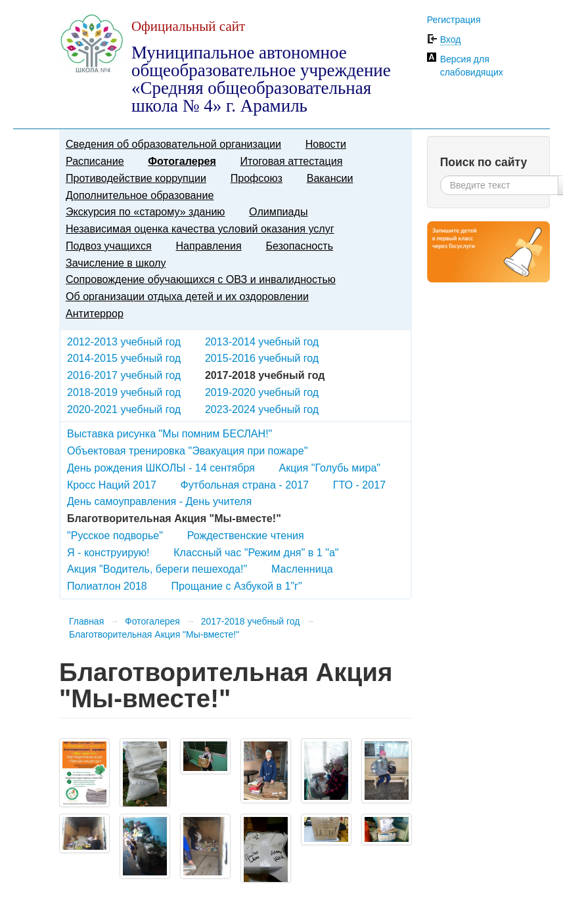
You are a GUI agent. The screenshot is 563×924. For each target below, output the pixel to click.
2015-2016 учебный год (262, 358)
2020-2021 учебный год (124, 409)
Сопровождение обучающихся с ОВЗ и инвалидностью (201, 279)
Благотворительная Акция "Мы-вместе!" (154, 634)
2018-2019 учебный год (124, 392)
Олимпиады (278, 211)
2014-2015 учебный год (124, 358)
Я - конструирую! (108, 552)
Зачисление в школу (116, 263)
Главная (86, 621)
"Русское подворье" (115, 535)
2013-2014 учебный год (262, 341)
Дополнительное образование (140, 195)
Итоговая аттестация (292, 161)
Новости (326, 144)
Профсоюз (257, 178)
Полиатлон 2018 (107, 586)
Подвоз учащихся (109, 246)
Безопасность (299, 246)
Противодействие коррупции (136, 178)
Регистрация (454, 20)
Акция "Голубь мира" (330, 468)
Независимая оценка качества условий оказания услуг (200, 229)
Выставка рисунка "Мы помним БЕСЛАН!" (169, 433)
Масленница (302, 569)
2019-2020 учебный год (262, 392)
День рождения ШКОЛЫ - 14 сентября (161, 468)
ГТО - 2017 (359, 485)
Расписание (95, 161)
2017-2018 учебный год (251, 621)
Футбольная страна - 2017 (245, 485)
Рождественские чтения (246, 535)
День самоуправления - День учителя (159, 501)
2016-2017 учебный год (124, 375)
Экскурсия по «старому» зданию (145, 211)
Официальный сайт (188, 26)
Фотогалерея (182, 161)
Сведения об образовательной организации (173, 144)
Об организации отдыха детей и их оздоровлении (187, 296)
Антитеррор (95, 313)
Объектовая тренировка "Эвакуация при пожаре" (187, 451)
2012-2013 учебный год (124, 341)
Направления (208, 246)
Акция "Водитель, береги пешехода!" (157, 569)
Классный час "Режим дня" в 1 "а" (256, 552)
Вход (451, 39)
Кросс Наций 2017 (112, 485)
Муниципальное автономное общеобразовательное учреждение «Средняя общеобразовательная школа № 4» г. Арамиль (261, 79)
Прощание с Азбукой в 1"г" (236, 586)
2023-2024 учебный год (262, 409)
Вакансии (330, 178)
